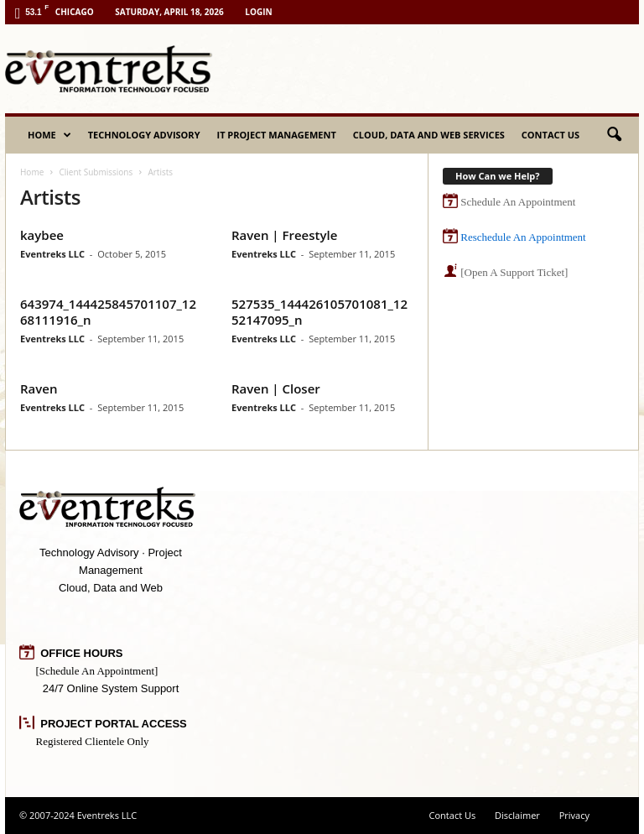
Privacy (574, 815)
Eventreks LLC (52, 254)
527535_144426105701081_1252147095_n (319, 312)
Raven (39, 388)
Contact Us (551, 135)
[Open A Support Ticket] (514, 272)
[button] (614, 135)
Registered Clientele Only (93, 741)
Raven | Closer (276, 388)
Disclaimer (517, 815)
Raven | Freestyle (284, 235)
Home (49, 135)
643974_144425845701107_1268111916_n (108, 312)
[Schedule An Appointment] (97, 671)
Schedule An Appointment (518, 202)
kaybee (42, 235)
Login (258, 12)
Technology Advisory (144, 135)
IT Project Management (277, 135)
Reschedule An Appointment (523, 237)
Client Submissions (96, 172)
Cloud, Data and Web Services (429, 135)
